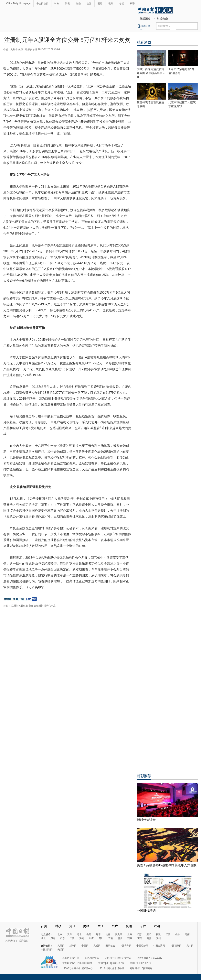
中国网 (85, 946)
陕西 (139, 938)
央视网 (97, 946)
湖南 (53, 938)
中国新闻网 (47, 950)
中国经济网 (142, 946)
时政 (57, 4)
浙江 (149, 934)
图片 (100, 4)
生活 (89, 4)
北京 (60, 934)
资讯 (68, 4)
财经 (78, 4)
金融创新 (38, 606)
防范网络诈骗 (92, 958)
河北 (79, 934)
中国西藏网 (176, 946)
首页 (44, 926)
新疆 (149, 938)
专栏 (122, 4)
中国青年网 (126, 946)
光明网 (61, 950)
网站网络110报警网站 (141, 968)
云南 (111, 938)
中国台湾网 (159, 946)
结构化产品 (50, 606)
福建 (158, 934)
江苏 (139, 934)
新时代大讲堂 (146, 820)
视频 (111, 4)
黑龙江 (119, 934)
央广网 (190, 946)
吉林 (108, 934)
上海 (130, 934)
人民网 (61, 946)
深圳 (159, 938)
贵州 (120, 938)
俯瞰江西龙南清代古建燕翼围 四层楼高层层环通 (151, 73)
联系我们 (23, 941)
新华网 (73, 946)
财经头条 (162, 18)
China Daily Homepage (18, 3)
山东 (178, 934)
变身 (31, 606)
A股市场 (23, 606)
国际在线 (110, 946)
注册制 (15, 606)
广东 (62, 938)
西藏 (130, 938)
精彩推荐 (144, 776)
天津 (69, 934)
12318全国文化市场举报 (111, 968)
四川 (101, 938)
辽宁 (98, 934)
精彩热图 (144, 42)
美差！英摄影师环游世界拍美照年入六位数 (167, 865)
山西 (89, 934)
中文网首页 (42, 4)
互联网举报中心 (71, 958)
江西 (168, 934)
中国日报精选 (146, 911)
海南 (82, 938)
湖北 (43, 938)
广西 (72, 938)
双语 (132, 4)
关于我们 (10, 941)
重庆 (91, 938)
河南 (187, 934)
